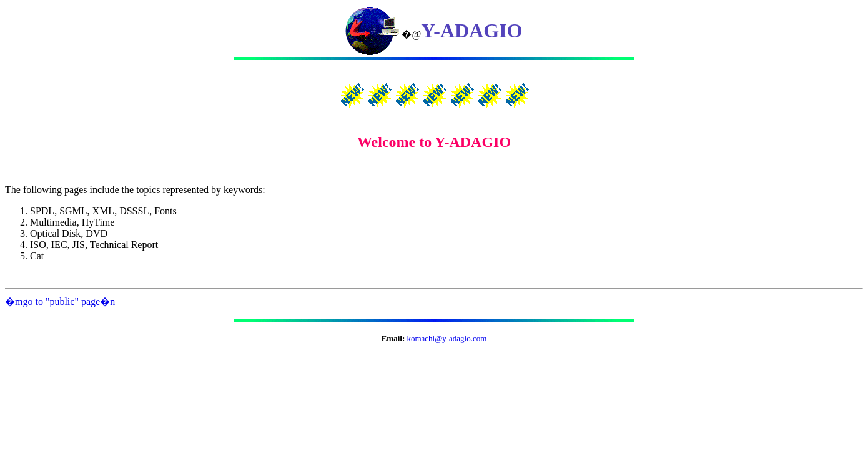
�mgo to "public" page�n (60, 302)
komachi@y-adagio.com (446, 338)
